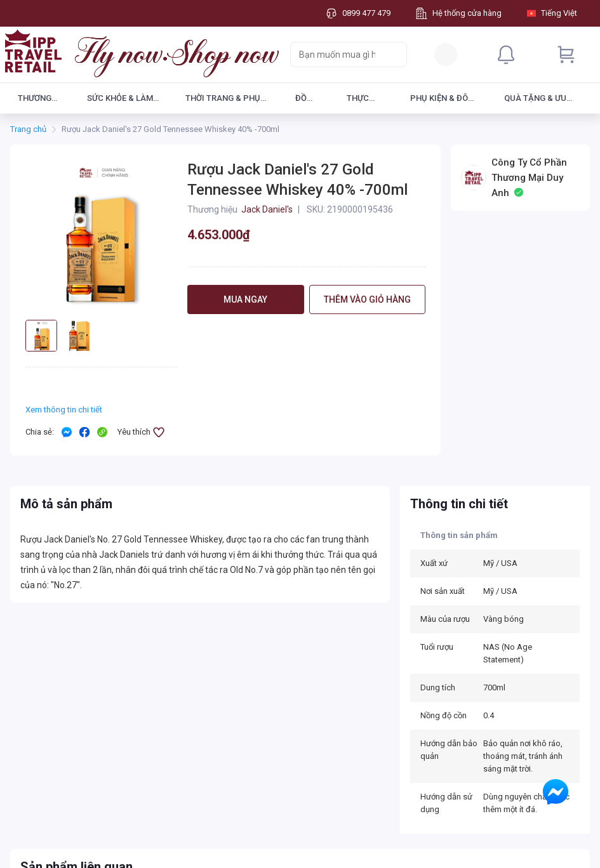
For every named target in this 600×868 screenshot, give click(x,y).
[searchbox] (337, 55)
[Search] (394, 55)
